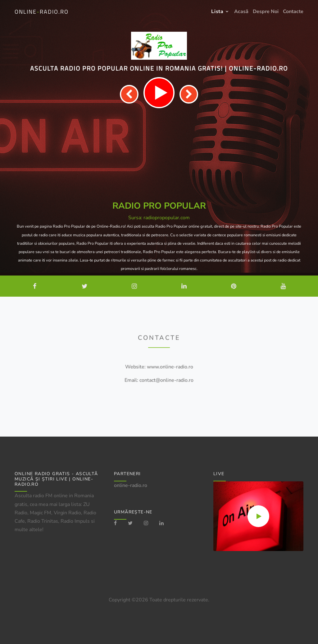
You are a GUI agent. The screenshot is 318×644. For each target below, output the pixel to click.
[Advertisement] (159, 155)
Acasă (241, 12)
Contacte (293, 12)
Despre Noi (266, 12)
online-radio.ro (131, 485)
